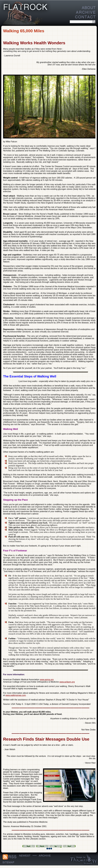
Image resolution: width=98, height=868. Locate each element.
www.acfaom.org (67, 682)
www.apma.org (47, 680)
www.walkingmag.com (16, 695)
